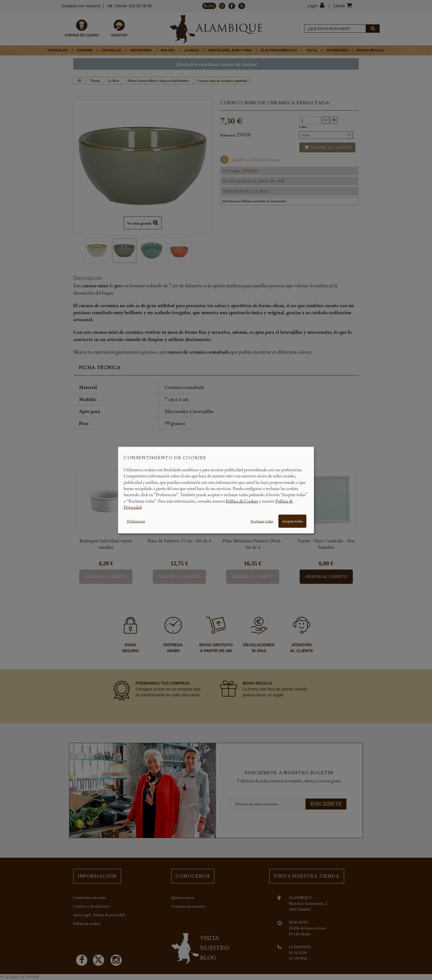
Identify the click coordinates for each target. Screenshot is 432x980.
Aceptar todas (292, 521)
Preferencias (136, 521)
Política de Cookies (242, 501)
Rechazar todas (262, 521)
